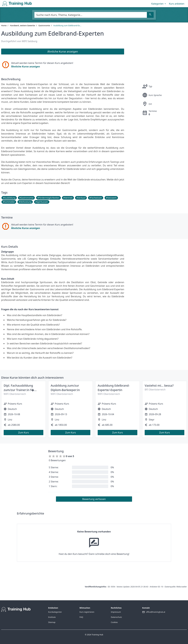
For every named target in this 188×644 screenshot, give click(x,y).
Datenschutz (116, 617)
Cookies (114, 622)
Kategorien (159, 4)
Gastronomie (44, 25)
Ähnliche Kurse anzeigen (26, 67)
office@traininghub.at (156, 612)
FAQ (81, 617)
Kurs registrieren (87, 612)
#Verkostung (25, 202)
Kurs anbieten (177, 4)
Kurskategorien (55, 612)
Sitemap (52, 622)
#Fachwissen (96, 198)
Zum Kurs (23, 433)
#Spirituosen (42, 202)
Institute (52, 617)
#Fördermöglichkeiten (48, 198)
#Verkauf (81, 198)
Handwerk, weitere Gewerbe (23, 25)
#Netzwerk (111, 198)
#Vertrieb (68, 198)
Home (4, 25)
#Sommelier (9, 202)
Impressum (116, 612)
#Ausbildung (9, 198)
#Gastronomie (26, 198)
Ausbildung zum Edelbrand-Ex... (67, 25)
